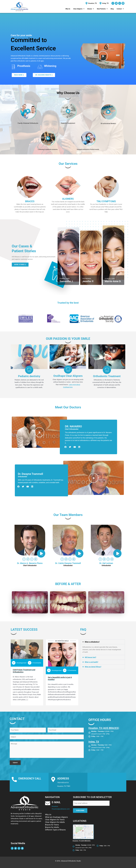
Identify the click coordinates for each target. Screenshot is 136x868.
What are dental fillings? (93, 667)
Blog (112, 9)
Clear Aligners (79, 9)
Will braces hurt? (90, 657)
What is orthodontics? (92, 642)
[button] (79, 9)
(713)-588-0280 (30, 783)
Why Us (68, 9)
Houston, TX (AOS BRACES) (104, 728)
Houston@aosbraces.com (61, 809)
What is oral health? (91, 662)
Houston (22, 783)
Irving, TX (94, 742)
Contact (120, 9)
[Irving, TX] (104, 3)
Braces (91, 9)
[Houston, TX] (91, 3)
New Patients (102, 9)
